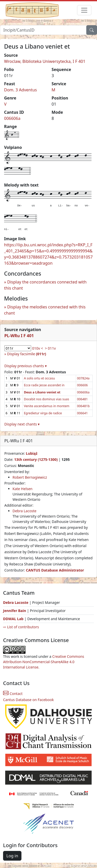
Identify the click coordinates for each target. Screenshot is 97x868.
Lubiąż (32, 453)
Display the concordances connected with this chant (45, 285)
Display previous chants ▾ (26, 366)
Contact (13, 694)
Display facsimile (27, 354)
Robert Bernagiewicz (30, 477)
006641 (82, 413)
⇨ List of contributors (21, 627)
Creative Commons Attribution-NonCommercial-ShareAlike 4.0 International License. (44, 662)
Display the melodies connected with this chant (45, 310)
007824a (83, 378)
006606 (82, 385)
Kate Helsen (22, 489)
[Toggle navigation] (84, 10)
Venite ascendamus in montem (47, 406)
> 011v (50, 348)
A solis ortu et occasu (39, 378)
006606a (12, 118)
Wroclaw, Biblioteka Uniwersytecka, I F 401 (45, 61)
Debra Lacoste (25, 511)
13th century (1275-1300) (36, 459)
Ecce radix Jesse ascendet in (44, 385)
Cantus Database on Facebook (28, 700)
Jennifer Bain (15, 611)
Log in (12, 856)
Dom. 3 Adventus (21, 90)
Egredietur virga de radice (43, 413)
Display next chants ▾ (22, 424)
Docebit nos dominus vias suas (47, 399)
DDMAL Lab (13, 619)
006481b (83, 406)
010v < (38, 348)
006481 (82, 399)
